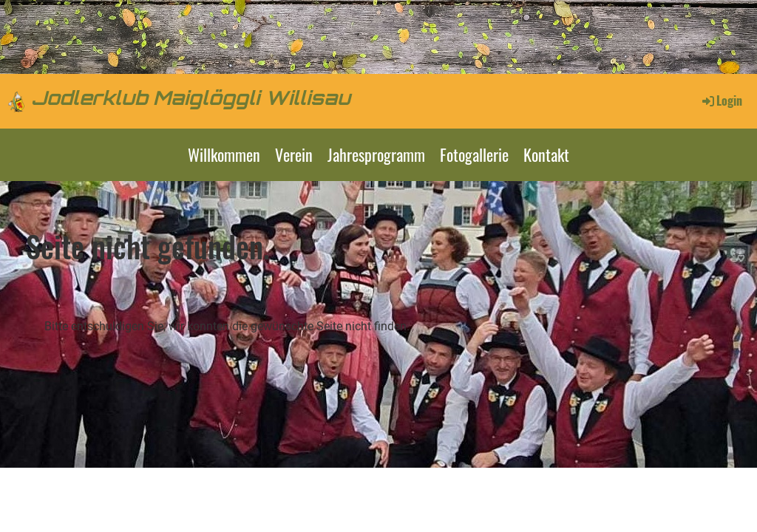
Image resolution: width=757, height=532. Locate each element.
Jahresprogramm (376, 154)
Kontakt (546, 154)
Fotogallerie (474, 154)
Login (721, 100)
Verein (294, 154)
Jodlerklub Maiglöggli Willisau (191, 100)
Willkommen (224, 154)
